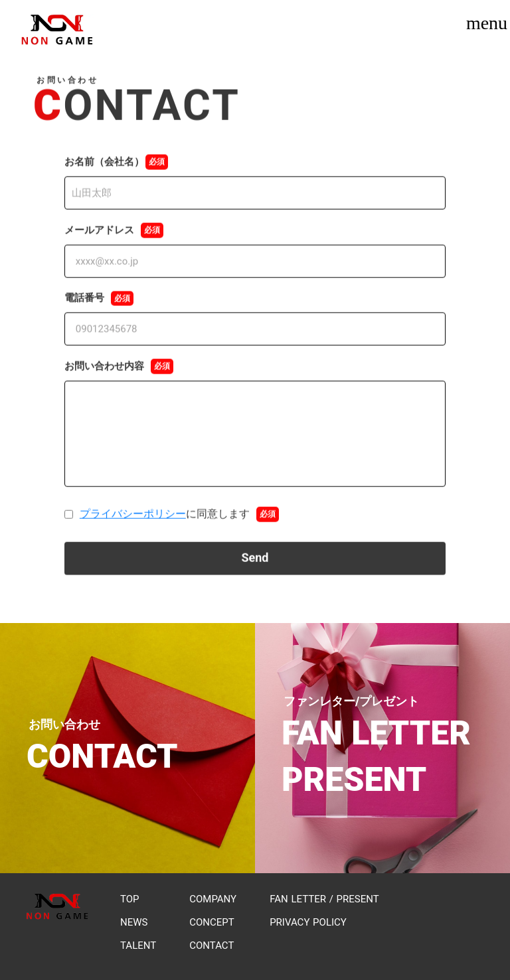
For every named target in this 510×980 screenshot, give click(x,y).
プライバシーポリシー (133, 516)
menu (487, 23)
